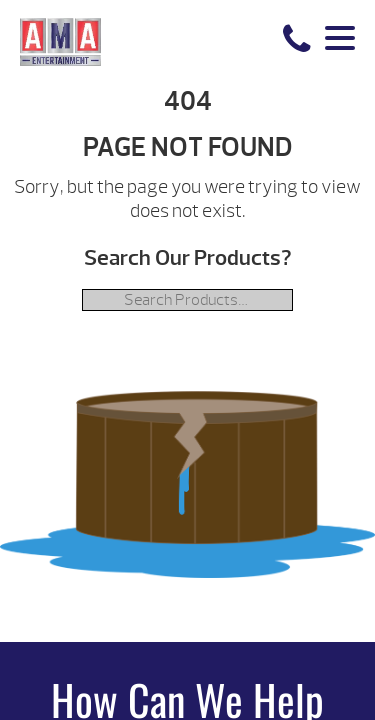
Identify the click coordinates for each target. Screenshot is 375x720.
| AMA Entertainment (60, 41)
